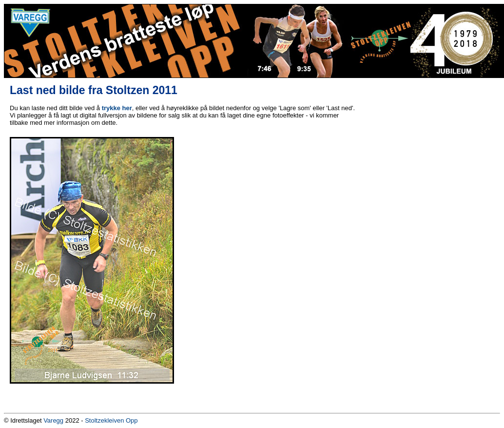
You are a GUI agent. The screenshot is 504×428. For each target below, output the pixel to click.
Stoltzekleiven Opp (111, 420)
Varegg (53, 420)
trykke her (117, 108)
